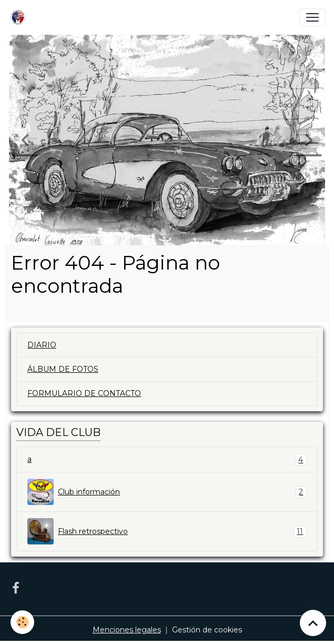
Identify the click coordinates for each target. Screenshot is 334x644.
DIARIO (42, 345)
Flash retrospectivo (167, 531)
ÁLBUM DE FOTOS (63, 369)
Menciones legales (127, 630)
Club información (167, 492)
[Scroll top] (313, 623)
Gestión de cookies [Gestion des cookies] (207, 630)
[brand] (20, 17)
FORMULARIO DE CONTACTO (84, 393)
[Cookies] (22, 622)
